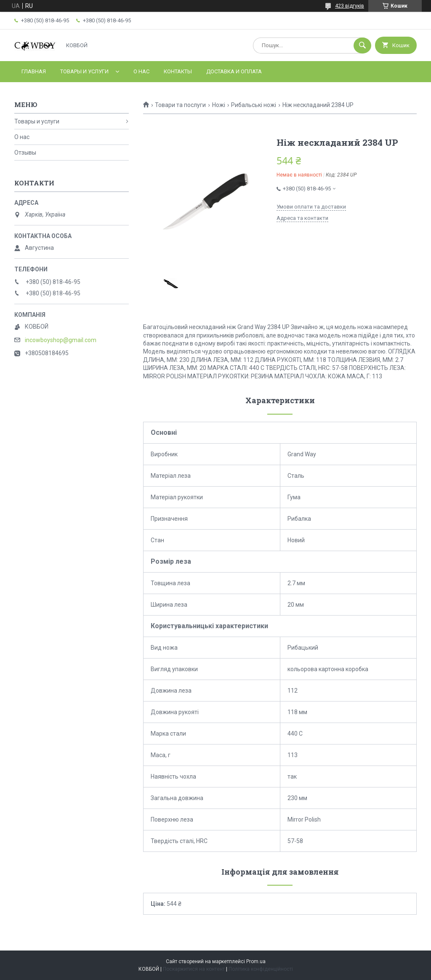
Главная (34, 71)
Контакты (178, 71)
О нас (141, 71)
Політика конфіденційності (261, 969)
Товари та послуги (180, 105)
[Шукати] (362, 46)
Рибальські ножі (254, 105)
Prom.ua (256, 961)
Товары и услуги (84, 71)
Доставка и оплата (234, 71)
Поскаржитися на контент (194, 969)
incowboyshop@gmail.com (61, 340)
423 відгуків (350, 6)
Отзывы (25, 153)
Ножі (219, 105)
